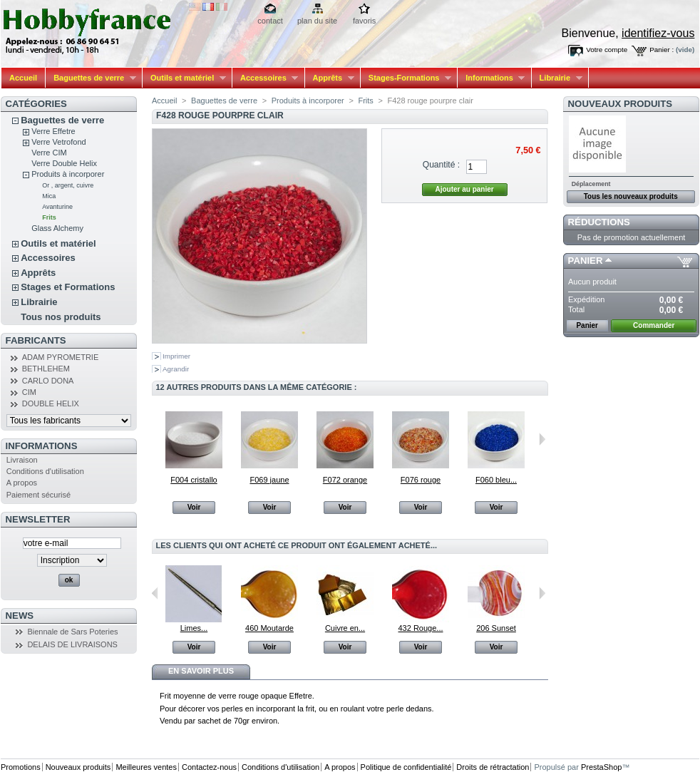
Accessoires (265, 78)
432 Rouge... (421, 628)
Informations (491, 78)
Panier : (662, 50)
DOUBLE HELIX (51, 403)
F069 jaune (269, 480)
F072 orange (345, 480)
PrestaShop (601, 767)
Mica (49, 196)
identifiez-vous (658, 33)
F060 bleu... (496, 480)
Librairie (557, 78)
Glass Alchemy (57, 228)
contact (270, 21)
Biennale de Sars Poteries (72, 632)
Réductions (599, 222)
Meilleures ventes (146, 767)
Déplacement (591, 184)
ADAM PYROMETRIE (61, 357)
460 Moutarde (269, 628)
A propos (22, 483)
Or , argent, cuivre (68, 185)
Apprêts (330, 78)
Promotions (21, 767)
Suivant (542, 439)
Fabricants (36, 340)
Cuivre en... (345, 628)
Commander (654, 325)
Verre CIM (49, 153)
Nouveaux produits (621, 104)
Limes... (194, 628)
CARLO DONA (48, 381)
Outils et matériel (184, 78)
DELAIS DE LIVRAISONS (72, 644)
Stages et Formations (68, 287)
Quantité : (441, 165)
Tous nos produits (61, 317)
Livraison (22, 460)
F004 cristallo (194, 480)
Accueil (23, 78)
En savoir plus (201, 671)
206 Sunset (496, 628)
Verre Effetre (53, 131)
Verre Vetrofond (58, 142)
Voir (194, 507)
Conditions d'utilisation (45, 471)
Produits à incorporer (68, 174)
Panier (586, 261)
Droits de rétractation (493, 767)
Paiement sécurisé (39, 495)
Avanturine (57, 207)
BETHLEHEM (46, 369)
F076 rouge (421, 480)
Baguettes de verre (91, 78)
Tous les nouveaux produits (631, 196)
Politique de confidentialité (406, 767)
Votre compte (607, 50)
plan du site (317, 21)
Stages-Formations (406, 78)
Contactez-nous (209, 767)
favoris (364, 21)
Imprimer (176, 356)
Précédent (155, 593)
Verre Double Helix (64, 163)
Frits (49, 217)
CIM (29, 392)
